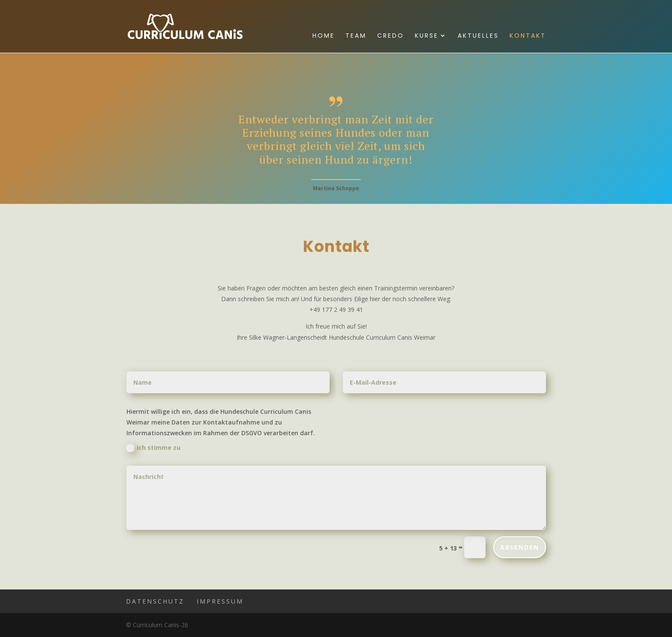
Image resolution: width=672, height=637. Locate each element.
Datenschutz (155, 601)
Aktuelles (478, 36)
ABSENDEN (520, 547)
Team (356, 36)
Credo (391, 36)
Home (324, 36)
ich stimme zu (153, 448)
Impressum (220, 601)
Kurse (427, 36)
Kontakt (528, 36)
